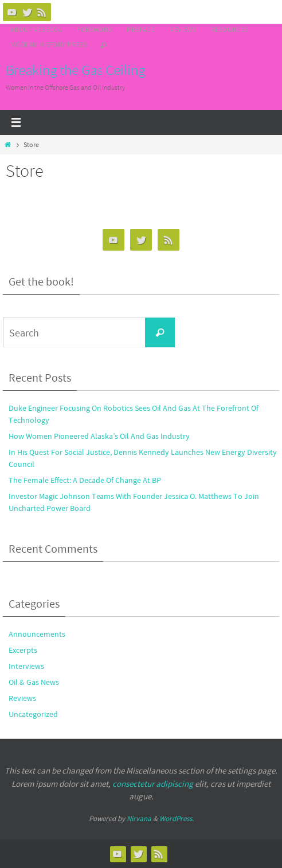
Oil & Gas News (34, 682)
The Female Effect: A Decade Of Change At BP (85, 480)
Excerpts (23, 650)
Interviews (26, 666)
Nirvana (139, 819)
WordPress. (177, 819)
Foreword (94, 29)
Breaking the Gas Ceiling (75, 70)
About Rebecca (36, 29)
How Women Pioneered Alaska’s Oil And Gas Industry (99, 436)
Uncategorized (33, 714)
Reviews (183, 29)
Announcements (37, 634)
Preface (141, 29)
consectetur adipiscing (153, 784)
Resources (230, 29)
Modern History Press (48, 44)
